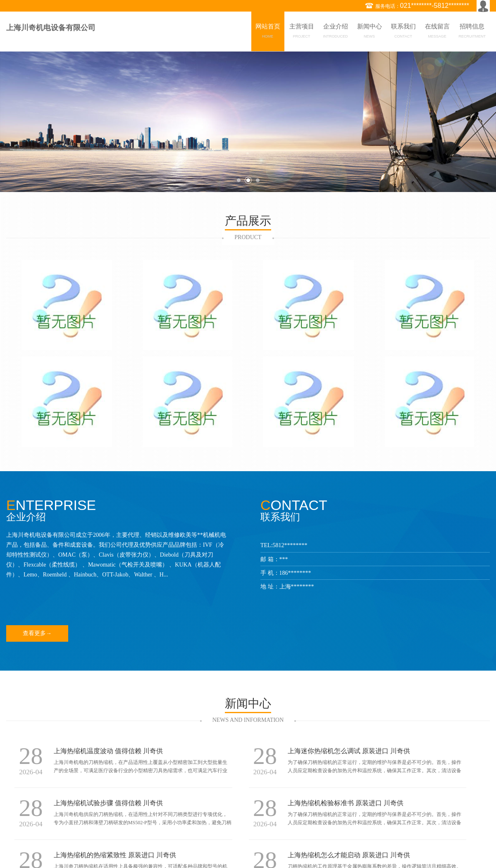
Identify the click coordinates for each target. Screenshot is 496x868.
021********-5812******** (435, 6)
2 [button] (248, 180)
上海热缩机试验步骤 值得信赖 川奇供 (108, 803)
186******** (295, 573)
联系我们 (403, 32)
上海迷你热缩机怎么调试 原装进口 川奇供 (349, 751)
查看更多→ (37, 633)
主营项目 (302, 32)
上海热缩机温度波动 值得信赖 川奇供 (108, 751)
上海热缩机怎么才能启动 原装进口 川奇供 (349, 855)
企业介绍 (336, 32)
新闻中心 (370, 32)
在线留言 (437, 32)
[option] (248, 122)
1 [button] (239, 180)
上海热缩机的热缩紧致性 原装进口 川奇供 (115, 855)
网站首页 (268, 32)
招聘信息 (472, 32)
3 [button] (258, 180)
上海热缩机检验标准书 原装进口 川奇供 (346, 803)
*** (284, 559)
